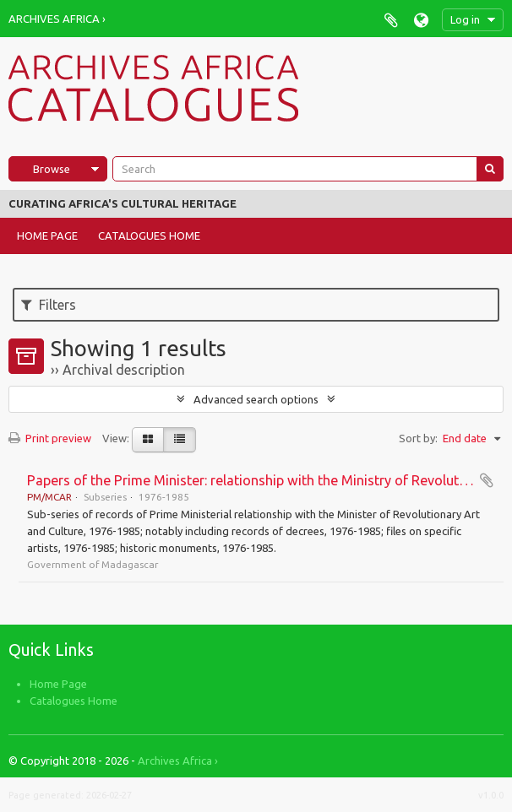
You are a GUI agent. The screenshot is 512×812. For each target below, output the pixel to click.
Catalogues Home (149, 235)
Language (421, 20)
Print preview (50, 438)
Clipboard (391, 20)
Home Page (47, 235)
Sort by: (418, 438)
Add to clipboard (487, 480)
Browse (52, 169)
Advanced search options (256, 399)
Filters (49, 305)
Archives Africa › (57, 19)
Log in (465, 19)
